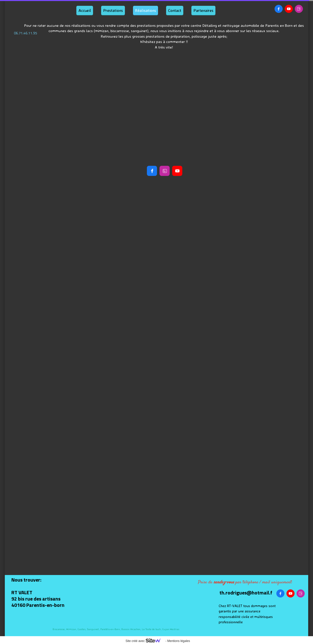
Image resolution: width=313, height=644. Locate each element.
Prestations (113, 10)
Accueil (85, 10)
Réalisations (146, 10)
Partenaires (203, 10)
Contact (175, 10)
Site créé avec (145, 641)
